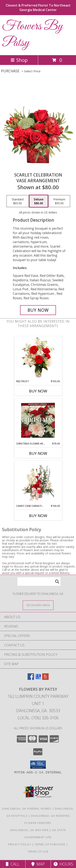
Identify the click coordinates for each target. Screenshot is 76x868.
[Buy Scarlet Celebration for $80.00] (38, 310)
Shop (19, 60)
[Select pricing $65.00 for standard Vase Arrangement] (18, 201)
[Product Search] (39, 581)
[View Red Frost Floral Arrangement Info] (38, 358)
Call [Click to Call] (13, 864)
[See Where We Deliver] (38, 605)
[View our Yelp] (45, 679)
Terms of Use (38, 851)
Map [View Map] (38, 864)
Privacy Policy (20, 844)
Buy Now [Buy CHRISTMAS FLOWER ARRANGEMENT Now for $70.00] (38, 453)
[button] (38, 765)
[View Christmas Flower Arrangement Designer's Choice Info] (38, 420)
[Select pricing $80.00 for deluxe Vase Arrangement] (39, 201)
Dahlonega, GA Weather (29, 830)
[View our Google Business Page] (38, 679)
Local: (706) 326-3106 (38, 718)
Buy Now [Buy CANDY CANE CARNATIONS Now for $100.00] (38, 516)
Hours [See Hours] (63, 864)
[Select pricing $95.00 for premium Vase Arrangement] (59, 201)
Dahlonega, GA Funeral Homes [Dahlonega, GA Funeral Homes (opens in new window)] (27, 809)
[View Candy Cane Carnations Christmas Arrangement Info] (38, 483)
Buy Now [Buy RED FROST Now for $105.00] (38, 391)
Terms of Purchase (50, 844)
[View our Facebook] (31, 679)
